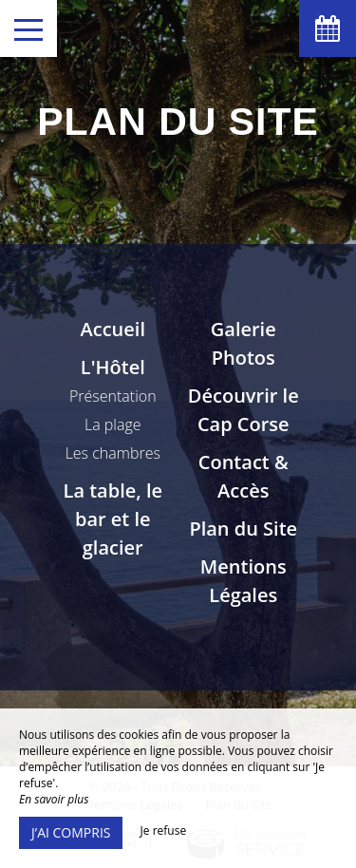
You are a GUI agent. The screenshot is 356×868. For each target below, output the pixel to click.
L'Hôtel (113, 367)
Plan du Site (243, 528)
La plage (113, 425)
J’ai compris (71, 832)
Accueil (113, 329)
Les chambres (113, 453)
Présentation (113, 396)
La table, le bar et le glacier (113, 519)
